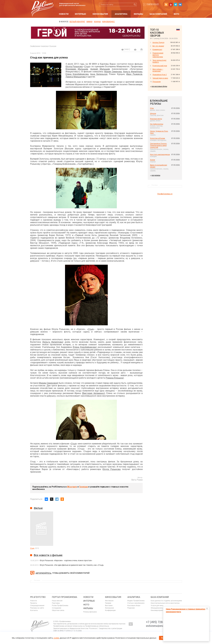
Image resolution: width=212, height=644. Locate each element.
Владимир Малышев (77, 69)
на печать (135, 50)
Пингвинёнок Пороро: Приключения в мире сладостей (159, 146)
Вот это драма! (158, 46)
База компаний (158, 14)
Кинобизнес (109, 22)
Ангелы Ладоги (158, 43)
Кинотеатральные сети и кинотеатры (165, 603)
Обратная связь (58, 610)
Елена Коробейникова (77, 74)
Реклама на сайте (37, 608)
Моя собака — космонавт (158, 70)
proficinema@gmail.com (158, 626)
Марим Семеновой (48, 383)
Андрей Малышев (100, 69)
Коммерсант (157, 50)
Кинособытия (100, 14)
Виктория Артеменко (93, 393)
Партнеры (56, 603)
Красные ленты (156, 119)
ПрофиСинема (35, 46)
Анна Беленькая (99, 74)
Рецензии (53, 46)
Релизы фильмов (90, 612)
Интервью (80, 14)
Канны (97, 22)
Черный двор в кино (160, 78)
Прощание (157, 82)
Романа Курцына (114, 378)
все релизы (156, 175)
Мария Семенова (113, 72)
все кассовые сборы (159, 86)
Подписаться (153, 4)
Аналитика (121, 14)
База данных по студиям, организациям (166, 601)
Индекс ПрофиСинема (136, 601)
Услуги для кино (157, 606)
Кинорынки (109, 608)
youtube (171, 4)
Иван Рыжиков (134, 74)
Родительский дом (160, 66)
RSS (166, 4)
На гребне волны (157, 124)
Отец (152, 108)
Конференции (110, 610)
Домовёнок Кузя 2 (160, 75)
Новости (64, 14)
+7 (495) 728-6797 (158, 622)
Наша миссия (57, 601)
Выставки (109, 606)
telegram (175, 4)
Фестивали (109, 601)
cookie (56, 638)
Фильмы (138, 14)
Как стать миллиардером (160, 155)
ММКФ (90, 22)
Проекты (34, 603)
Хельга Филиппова (133, 72)
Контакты (34, 610)
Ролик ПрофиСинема (60, 606)
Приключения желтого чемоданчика (158, 55)
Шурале (153, 114)
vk (180, 4)
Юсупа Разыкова (74, 66)
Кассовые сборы (134, 606)
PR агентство (38, 597)
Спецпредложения (37, 606)
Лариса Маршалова (76, 77)
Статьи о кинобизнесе (136, 603)
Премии (108, 603)
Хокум (153, 160)
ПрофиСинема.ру (165, 194)
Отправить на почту (142, 49)
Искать (135, 5)
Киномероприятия (158, 610)
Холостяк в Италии (158, 138)
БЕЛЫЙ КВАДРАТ (77, 22)
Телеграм (83, 487)
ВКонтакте (72, 487)
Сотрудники (57, 608)
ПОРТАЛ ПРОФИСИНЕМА (64, 597)
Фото (176, 14)
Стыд (87, 66)
